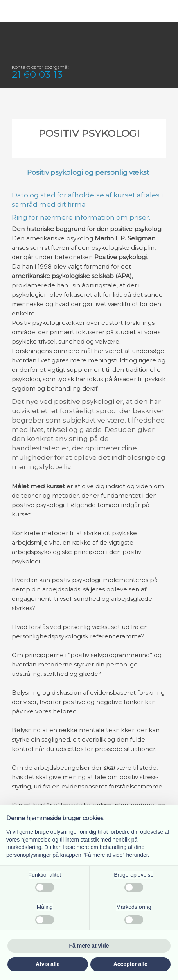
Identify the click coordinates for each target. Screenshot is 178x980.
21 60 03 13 (37, 74)
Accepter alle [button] (130, 964)
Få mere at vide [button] (89, 946)
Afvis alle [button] (48, 964)
